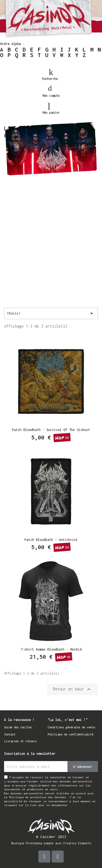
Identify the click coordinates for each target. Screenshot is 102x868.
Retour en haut (73, 689)
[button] (51, 72)
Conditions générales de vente (71, 727)
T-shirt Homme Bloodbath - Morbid (51, 649)
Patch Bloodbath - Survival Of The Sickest (51, 430)
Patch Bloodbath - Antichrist (51, 540)
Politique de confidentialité (70, 734)
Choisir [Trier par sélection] (51, 313)
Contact (10, 734)
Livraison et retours (20, 741)
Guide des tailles (18, 727)
